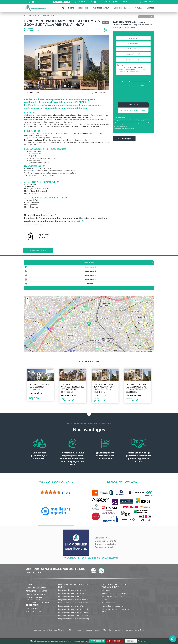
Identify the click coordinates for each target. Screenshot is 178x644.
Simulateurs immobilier (36, 594)
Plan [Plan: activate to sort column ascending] (122, 262)
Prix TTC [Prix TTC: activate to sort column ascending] (70, 262)
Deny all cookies (115, 641)
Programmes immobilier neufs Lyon (72, 597)
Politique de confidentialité (96, 630)
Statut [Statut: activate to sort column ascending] (135, 262)
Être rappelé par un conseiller (133, 110)
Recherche (68, 8)
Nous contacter (33, 611)
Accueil (29, 585)
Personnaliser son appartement (113, 606)
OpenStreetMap (142, 351)
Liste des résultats (146, 17)
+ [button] (27, 299)
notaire (33, 171)
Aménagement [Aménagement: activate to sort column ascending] (104, 262)
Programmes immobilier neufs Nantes (72, 590)
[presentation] (133, 94)
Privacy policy (143, 641)
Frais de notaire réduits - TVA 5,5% (114, 593)
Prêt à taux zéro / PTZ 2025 (112, 597)
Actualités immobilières (36, 591)
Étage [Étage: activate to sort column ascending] (85, 262)
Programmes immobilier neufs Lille (71, 593)
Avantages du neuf (102, 8)
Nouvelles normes (108, 603)
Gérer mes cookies (116, 630)
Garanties (105, 600)
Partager (124, 138)
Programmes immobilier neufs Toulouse (73, 612)
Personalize (131, 641)
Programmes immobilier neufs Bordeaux (73, 600)
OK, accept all (97, 641)
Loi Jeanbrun (106, 590)
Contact (150, 8)
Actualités (139, 8)
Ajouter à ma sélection (99, 93)
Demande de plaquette (38, 251)
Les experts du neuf (123, 8)
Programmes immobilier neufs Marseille (73, 603)
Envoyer (133, 105)
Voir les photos (32, 93)
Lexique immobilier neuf (36, 588)
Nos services (83, 8)
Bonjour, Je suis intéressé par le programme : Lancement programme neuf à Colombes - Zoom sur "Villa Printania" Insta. (133, 69)
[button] (31, 62)
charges (73, 171)
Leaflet (133, 351)
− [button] (27, 302)
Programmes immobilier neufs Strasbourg (74, 619)
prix (45, 173)
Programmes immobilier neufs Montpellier (74, 609)
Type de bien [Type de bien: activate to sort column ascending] (35, 262)
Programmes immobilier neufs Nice (71, 606)
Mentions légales (129, 129)
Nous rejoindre (33, 608)
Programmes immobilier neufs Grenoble (73, 616)
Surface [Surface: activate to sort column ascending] (54, 262)
